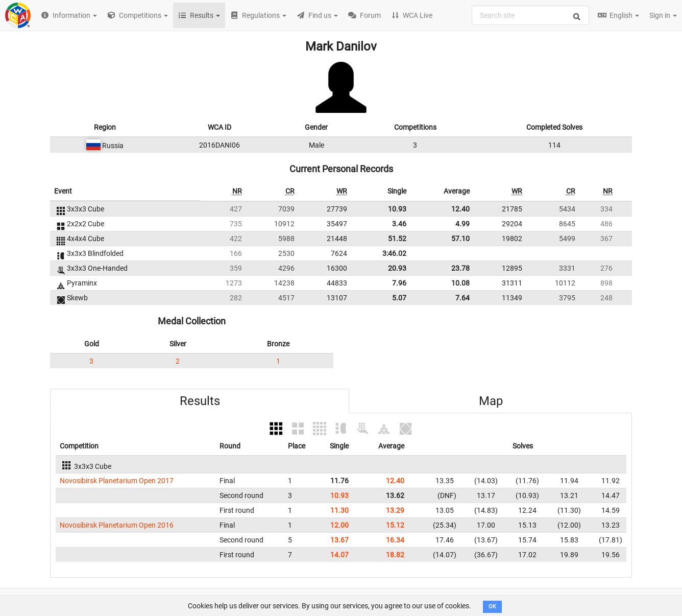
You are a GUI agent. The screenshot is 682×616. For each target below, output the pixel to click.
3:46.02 (394, 253)
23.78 (460, 268)
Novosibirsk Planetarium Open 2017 (117, 481)
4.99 (462, 224)
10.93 (397, 209)
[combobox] (530, 15)
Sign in (663, 15)
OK (492, 607)
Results (200, 401)
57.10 (460, 239)
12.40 (460, 209)
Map (491, 401)
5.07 (399, 298)
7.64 (462, 298)
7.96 (399, 283)
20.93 (397, 268)
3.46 (399, 224)
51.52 (397, 239)
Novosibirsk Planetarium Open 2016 (117, 525)
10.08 (460, 283)
